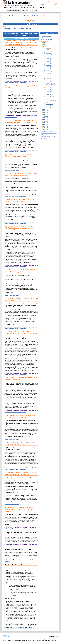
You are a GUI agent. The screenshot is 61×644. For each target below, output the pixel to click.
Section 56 (48, 89)
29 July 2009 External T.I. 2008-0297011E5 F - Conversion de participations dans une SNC (19, 228)
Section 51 (48, 70)
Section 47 (48, 60)
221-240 (46, 126)
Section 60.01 (49, 101)
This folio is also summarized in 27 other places (18, 116)
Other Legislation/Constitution (49, 136)
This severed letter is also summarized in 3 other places (20, 195)
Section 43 (41, 16)
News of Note (14, 8)
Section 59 (48, 95)
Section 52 (48, 76)
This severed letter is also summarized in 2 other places (20, 81)
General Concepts (47, 38)
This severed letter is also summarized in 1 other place (20, 150)
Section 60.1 (49, 107)
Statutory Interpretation (48, 39)
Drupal (56, 636)
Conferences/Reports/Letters (14, 10)
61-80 (46, 109)
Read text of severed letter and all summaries (21, 82)
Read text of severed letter (12, 170)
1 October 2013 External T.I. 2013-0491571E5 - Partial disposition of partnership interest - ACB (21, 121)
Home (6, 8)
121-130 (46, 116)
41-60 (33, 16)
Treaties (44, 138)
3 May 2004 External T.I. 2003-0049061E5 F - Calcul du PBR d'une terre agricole (21, 271)
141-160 (46, 119)
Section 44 (48, 53)
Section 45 (48, 56)
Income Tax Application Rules (49, 133)
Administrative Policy (11, 30)
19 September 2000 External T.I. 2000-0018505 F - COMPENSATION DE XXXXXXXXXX (21, 416)
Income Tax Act (24, 16)
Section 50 (48, 68)
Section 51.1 (49, 72)
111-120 (46, 114)
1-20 (45, 43)
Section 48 (48, 62)
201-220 (46, 124)
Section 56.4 (49, 93)
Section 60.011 (50, 104)
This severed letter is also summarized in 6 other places (20, 527)
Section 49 (48, 65)
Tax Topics (13, 16)
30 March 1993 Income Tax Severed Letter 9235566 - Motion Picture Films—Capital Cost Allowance (20, 509)
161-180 (46, 121)
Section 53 (48, 78)
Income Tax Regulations (48, 131)
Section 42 (48, 48)
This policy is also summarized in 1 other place (18, 560)
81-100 (46, 111)
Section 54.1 (49, 82)
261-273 (46, 130)
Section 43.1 (49, 51)
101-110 (46, 113)
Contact (5, 635)
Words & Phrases (39, 8)
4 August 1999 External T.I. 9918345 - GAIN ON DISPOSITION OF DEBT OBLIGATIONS (20, 474)
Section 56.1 (49, 91)
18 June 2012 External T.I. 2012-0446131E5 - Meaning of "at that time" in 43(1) (19, 156)
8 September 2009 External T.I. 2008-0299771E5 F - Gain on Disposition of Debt (21, 200)
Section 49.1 (49, 67)
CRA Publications (26, 8)
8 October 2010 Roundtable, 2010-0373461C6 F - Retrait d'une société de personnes (21, 174)
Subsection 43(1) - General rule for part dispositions (18, 28)
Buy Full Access (31, 10)
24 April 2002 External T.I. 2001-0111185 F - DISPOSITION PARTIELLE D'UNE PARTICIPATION (21, 333)
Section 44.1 (49, 55)
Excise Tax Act (46, 135)
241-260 (46, 128)
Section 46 (48, 58)
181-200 (46, 123)
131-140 (46, 118)
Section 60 (48, 96)
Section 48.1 (49, 63)
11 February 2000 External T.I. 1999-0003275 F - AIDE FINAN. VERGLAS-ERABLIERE (20, 443)
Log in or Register (45, 2)
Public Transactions (47, 36)
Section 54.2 (49, 83)
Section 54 (48, 80)
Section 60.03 (49, 106)
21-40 (46, 45)
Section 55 (48, 88)
